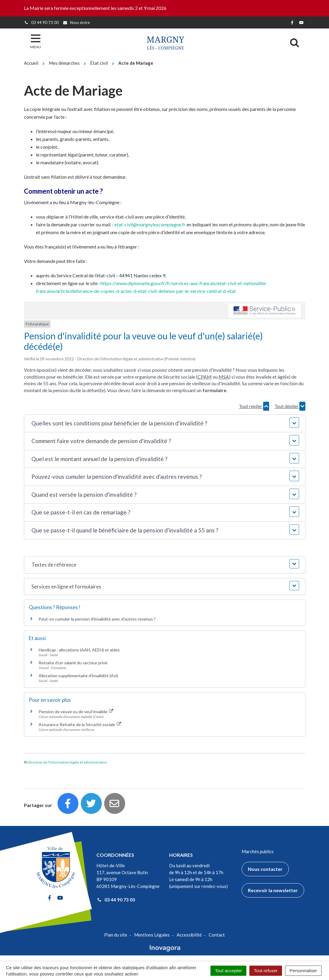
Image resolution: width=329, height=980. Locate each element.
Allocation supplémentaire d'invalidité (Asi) (78, 676)
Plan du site (116, 935)
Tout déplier (290, 406)
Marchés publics (258, 851)
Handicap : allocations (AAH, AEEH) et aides (79, 650)
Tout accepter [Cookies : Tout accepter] (228, 971)
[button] (164, 423)
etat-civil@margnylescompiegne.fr (150, 224)
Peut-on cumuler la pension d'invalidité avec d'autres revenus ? (97, 619)
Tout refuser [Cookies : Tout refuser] (266, 971)
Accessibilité (189, 935)
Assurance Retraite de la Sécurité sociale (80, 724)
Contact (217, 935)
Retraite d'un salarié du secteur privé (73, 663)
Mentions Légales (152, 935)
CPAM (205, 377)
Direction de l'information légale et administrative (67, 762)
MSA (224, 377)
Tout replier (254, 406)
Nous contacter (265, 869)
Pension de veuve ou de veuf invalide (76, 712)
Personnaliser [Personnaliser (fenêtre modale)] (303, 971)
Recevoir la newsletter (273, 890)
